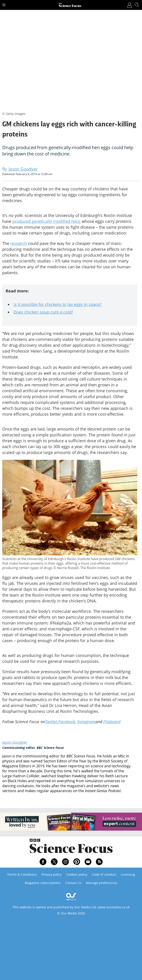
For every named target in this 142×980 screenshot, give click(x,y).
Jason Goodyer (15, 742)
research (19, 243)
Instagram (86, 722)
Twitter (51, 722)
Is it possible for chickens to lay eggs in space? (57, 304)
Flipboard (112, 722)
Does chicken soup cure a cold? (43, 312)
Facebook (67, 722)
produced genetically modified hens (46, 221)
